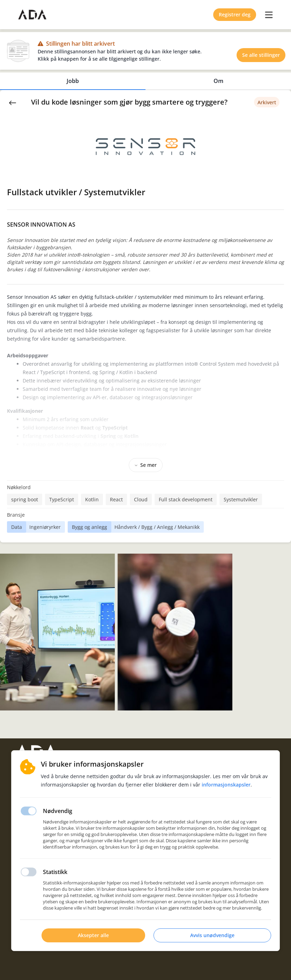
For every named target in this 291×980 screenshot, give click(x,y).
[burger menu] (269, 15)
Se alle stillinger (261, 55)
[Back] (13, 102)
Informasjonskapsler (226, 785)
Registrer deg (235, 14)
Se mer (146, 465)
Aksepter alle (93, 935)
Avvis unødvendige (212, 935)
